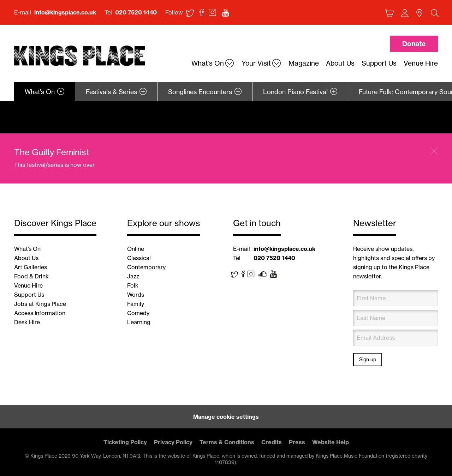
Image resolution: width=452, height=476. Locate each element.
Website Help (331, 442)
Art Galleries (31, 267)
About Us (26, 258)
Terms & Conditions (227, 442)
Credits (272, 442)
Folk (133, 285)
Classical (139, 258)
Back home (79, 56)
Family (136, 304)
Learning (139, 322)
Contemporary (146, 267)
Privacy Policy (173, 442)
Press (297, 442)
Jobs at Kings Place (40, 304)
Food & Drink (31, 276)
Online (136, 249)
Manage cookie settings (226, 417)
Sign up (368, 360)
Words (136, 295)
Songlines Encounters (200, 92)
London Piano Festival (295, 92)
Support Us (29, 295)
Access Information (40, 313)
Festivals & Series (111, 92)
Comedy (138, 313)
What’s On (40, 92)
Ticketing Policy (125, 442)
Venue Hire (28, 285)
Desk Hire (27, 322)
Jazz (133, 276)
